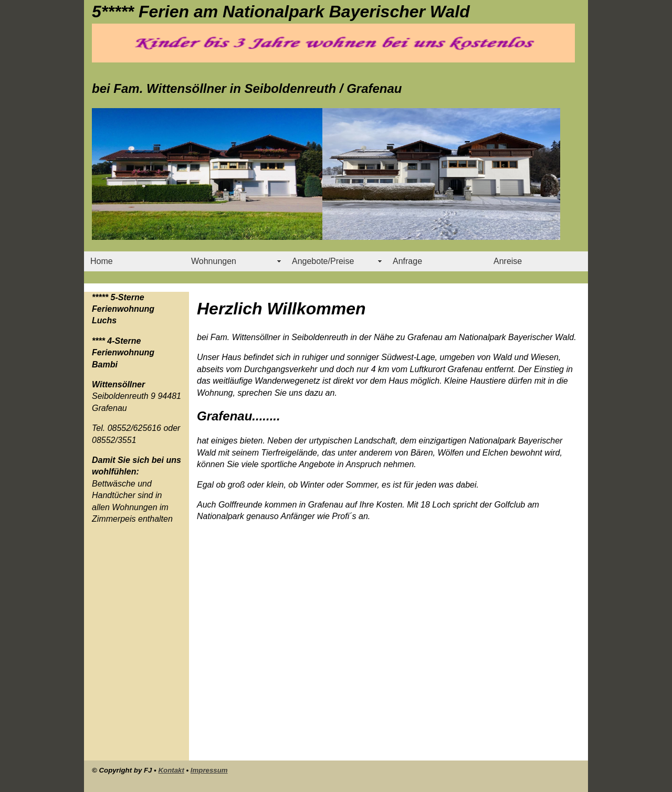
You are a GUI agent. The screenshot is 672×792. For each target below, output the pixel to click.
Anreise (508, 261)
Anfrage (407, 261)
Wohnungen (214, 261)
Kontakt (171, 770)
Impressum (209, 770)
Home (102, 261)
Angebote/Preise (323, 261)
